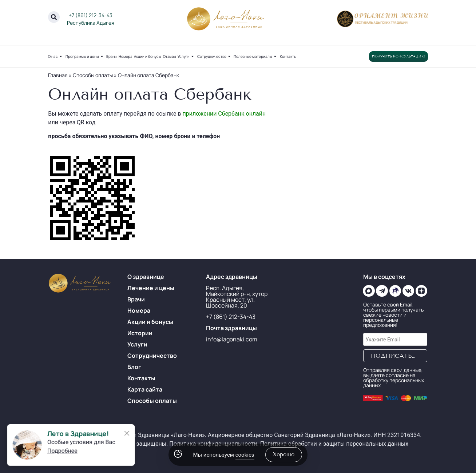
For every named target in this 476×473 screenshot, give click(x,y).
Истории (140, 333)
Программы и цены (85, 56)
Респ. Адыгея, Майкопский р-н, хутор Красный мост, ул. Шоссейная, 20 (237, 297)
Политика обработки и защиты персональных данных (334, 444)
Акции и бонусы (148, 56)
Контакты (288, 56)
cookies (245, 455)
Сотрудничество (215, 56)
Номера (126, 56)
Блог (134, 367)
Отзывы (170, 56)
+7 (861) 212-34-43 (91, 15)
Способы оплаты (93, 75)
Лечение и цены (151, 288)
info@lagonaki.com (232, 339)
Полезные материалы (256, 56)
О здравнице (146, 277)
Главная (58, 75)
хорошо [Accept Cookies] (284, 454)
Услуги (187, 56)
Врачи (112, 56)
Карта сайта (145, 389)
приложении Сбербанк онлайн (224, 114)
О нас (56, 56)
